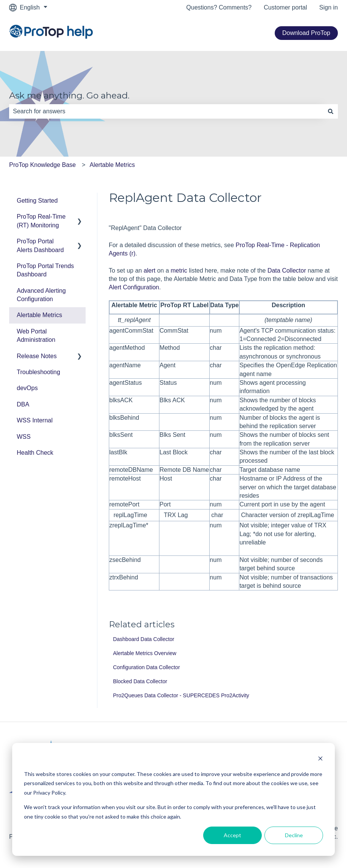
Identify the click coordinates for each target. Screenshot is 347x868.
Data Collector (287, 271)
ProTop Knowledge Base (42, 165)
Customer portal (285, 7)
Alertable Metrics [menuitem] (39, 315)
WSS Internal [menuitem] (35, 420)
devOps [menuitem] (27, 388)
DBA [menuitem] (23, 404)
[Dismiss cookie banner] (320, 759)
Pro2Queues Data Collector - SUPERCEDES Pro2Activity (181, 695)
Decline (294, 835)
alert (149, 271)
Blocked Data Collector (140, 681)
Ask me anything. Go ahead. (69, 95)
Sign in (329, 7)
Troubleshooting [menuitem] (38, 372)
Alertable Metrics (112, 165)
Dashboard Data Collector (144, 639)
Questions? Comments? (219, 7)
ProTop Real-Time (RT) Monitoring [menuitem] (41, 221)
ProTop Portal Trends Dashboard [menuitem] (45, 270)
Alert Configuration (134, 287)
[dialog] (173, 799)
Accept (232, 835)
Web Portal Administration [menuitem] (36, 336)
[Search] (331, 111)
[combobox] (166, 111)
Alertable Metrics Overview (145, 653)
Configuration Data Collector (146, 667)
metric (179, 271)
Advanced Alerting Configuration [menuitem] (41, 295)
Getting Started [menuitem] (37, 201)
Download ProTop (306, 33)
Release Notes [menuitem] (37, 356)
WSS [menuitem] (24, 437)
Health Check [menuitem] (35, 453)
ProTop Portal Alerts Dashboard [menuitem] (40, 245)
